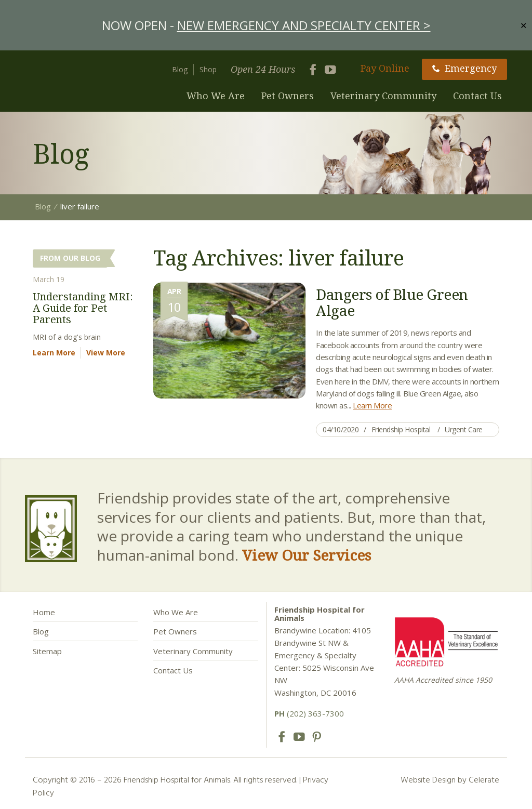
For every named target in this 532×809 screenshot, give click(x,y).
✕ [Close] (523, 25)
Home (44, 612)
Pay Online (385, 68)
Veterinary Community (383, 96)
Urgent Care (464, 429)
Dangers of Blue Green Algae (392, 302)
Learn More (372, 405)
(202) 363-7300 (309, 713)
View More (106, 353)
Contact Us (477, 96)
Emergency (464, 68)
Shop (208, 69)
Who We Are (216, 96)
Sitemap (47, 651)
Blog (180, 69)
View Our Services (307, 555)
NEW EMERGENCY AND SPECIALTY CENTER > (304, 25)
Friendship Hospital (401, 429)
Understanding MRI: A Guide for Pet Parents (83, 308)
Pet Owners (288, 96)
